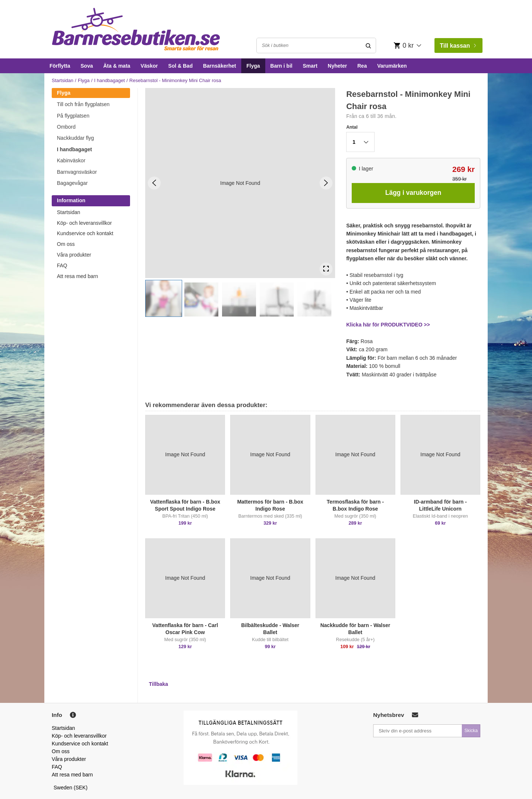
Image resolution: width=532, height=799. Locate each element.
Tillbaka (158, 684)
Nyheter (337, 66)
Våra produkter (74, 255)
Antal (352, 127)
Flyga (253, 66)
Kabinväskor (71, 160)
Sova (87, 66)
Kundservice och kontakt (85, 233)
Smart (310, 66)
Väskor (149, 66)
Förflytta (60, 66)
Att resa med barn (77, 276)
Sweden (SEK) (71, 788)
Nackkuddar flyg (75, 138)
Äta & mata (117, 66)
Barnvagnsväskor (77, 172)
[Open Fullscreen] (326, 269)
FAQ (62, 265)
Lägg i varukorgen (413, 193)
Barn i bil (282, 66)
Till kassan (458, 46)
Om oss (66, 244)
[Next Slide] (326, 183)
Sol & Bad (180, 66)
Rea (362, 66)
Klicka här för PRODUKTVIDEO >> (388, 325)
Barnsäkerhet (219, 66)
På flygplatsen (73, 116)
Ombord (66, 127)
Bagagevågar (72, 183)
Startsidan (63, 80)
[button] (164, 298)
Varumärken (392, 66)
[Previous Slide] (154, 183)
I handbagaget (110, 80)
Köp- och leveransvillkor (84, 223)
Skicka (471, 731)
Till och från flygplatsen (83, 104)
